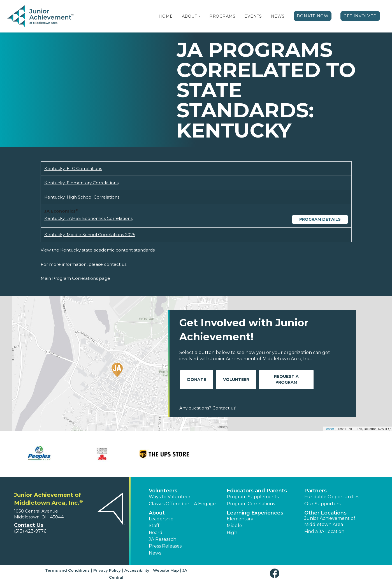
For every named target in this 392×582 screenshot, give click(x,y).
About (190, 16)
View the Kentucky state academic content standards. (98, 250)
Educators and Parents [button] (257, 491)
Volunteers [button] (163, 491)
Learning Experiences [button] (255, 513)
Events (253, 16)
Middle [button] (234, 526)
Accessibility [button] (137, 570)
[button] (199, 16)
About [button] (157, 513)
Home (166, 16)
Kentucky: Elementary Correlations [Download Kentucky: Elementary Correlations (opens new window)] (81, 183)
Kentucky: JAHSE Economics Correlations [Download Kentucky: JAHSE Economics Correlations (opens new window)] (88, 218)
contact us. (116, 264)
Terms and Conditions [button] (67, 570)
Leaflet (329, 429)
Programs (222, 16)
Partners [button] (316, 491)
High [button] (232, 533)
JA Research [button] (163, 539)
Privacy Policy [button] (107, 570)
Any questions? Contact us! (208, 408)
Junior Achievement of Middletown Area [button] (330, 521)
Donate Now (313, 16)
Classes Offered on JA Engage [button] (182, 504)
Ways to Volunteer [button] (170, 497)
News (278, 16)
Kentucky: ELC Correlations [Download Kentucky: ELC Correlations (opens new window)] (73, 168)
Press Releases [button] (165, 546)
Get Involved (360, 16)
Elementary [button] (240, 519)
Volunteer (236, 380)
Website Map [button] (166, 570)
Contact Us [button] (29, 525)
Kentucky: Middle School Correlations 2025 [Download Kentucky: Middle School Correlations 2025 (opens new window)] (90, 235)
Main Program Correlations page (75, 278)
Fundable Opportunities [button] (332, 497)
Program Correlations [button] (251, 504)
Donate (197, 380)
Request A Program (286, 379)
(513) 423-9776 (30, 531)
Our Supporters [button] (322, 504)
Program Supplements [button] (253, 497)
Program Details (320, 219)
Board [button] (156, 533)
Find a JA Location (324, 531)
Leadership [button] (161, 519)
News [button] (155, 553)
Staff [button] (154, 526)
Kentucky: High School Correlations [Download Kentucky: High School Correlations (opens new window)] (82, 197)
